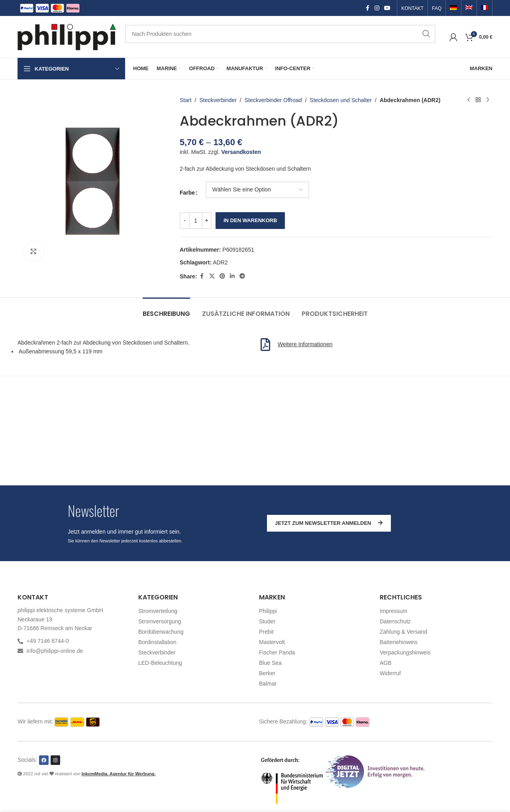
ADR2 (221, 262)
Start (186, 100)
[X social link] (212, 276)
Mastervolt (272, 642)
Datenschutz (395, 621)
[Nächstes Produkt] (488, 100)
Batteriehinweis (399, 642)
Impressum (393, 611)
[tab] (166, 310)
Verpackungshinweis (405, 652)
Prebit (266, 632)
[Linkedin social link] (232, 276)
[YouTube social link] (387, 8)
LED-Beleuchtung (160, 663)
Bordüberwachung (161, 632)
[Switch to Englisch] (469, 8)
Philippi (268, 611)
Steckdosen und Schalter (341, 100)
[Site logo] (67, 36)
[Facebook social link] (367, 8)
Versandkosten (241, 152)
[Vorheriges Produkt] (469, 100)
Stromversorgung (160, 621)
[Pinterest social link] (222, 276)
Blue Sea (270, 663)
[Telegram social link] (242, 276)
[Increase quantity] (207, 221)
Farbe (187, 193)
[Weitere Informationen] (265, 345)
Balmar (268, 684)
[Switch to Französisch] (484, 8)
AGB (386, 663)
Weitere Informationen (305, 344)
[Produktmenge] (196, 221)
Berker (267, 673)
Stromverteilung (158, 611)
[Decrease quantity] (185, 221)
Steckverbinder (218, 100)
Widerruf (390, 673)
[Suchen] (280, 34)
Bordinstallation (157, 642)
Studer (267, 621)
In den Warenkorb (250, 220)
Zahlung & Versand (403, 632)
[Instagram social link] (377, 8)
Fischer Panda (277, 652)
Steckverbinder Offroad (273, 100)
